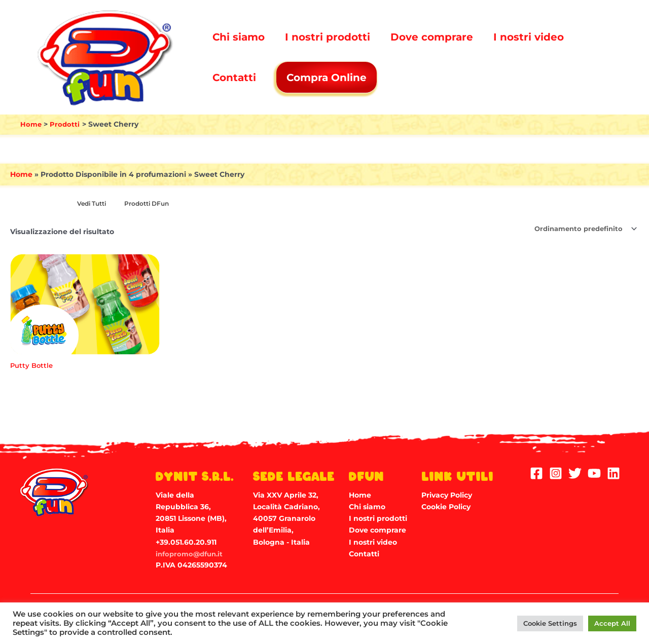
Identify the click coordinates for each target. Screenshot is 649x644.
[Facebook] (536, 473)
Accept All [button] (612, 623)
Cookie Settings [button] (550, 623)
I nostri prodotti (328, 37)
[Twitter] (575, 473)
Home (21, 174)
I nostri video (529, 37)
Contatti (234, 78)
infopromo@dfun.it (191, 553)
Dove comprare (432, 37)
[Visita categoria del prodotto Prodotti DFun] (152, 204)
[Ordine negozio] (581, 229)
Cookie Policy (446, 506)
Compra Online (328, 78)
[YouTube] (594, 473)
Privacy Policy (447, 495)
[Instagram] (556, 473)
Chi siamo (239, 37)
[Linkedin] (614, 473)
